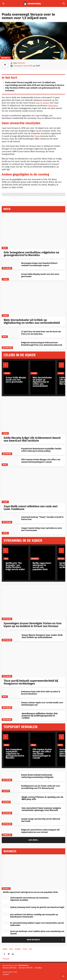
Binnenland (7, 835)
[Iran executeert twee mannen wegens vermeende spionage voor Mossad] (11, 809)
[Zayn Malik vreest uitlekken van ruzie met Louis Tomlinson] (33, 485)
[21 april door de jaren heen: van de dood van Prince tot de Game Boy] (11, 333)
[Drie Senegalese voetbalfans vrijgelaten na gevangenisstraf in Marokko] (33, 231)
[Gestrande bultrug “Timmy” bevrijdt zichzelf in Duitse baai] (11, 518)
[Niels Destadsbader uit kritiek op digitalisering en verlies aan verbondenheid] (33, 299)
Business (5, 58)
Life (30, 949)
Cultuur (6, 791)
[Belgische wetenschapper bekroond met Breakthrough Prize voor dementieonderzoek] (11, 344)
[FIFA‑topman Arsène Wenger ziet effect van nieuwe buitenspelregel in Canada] (11, 461)
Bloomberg (53, 106)
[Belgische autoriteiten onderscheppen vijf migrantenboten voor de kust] (11, 831)
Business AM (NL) (10, 968)
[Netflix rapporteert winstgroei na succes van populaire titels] (43, 553)
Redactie (21, 63)
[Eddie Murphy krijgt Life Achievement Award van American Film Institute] (33, 417)
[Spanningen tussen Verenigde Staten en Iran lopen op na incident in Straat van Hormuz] (33, 602)
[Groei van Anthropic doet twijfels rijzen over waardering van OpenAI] (6, 931)
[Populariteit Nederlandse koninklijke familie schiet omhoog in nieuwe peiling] (11, 450)
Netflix (61, 559)
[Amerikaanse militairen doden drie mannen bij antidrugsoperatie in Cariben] (11, 716)
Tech (25, 949)
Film (6, 559)
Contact (6, 974)
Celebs (5, 279)
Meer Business (46, 940)
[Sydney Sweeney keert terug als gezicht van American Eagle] (6, 906)
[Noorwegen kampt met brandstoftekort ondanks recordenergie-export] (11, 264)
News (5, 248)
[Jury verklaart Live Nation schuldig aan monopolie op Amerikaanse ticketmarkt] (6, 914)
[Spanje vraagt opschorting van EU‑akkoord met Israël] (11, 820)
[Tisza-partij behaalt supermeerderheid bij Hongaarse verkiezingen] (33, 660)
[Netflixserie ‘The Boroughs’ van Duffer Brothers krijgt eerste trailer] (16, 553)
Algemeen (6, 802)
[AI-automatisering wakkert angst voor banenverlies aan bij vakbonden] (6, 923)
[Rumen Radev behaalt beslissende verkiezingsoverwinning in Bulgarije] (11, 776)
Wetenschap (7, 348)
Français (6, 959)
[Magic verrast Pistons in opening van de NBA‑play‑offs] (11, 798)
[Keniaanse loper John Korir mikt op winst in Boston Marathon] (11, 693)
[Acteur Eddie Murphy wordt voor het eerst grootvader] (11, 275)
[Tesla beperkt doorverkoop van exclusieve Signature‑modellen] (6, 898)
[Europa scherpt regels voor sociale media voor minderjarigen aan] (11, 704)
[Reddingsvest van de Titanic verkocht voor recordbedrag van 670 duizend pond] (11, 787)
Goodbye (38, 968)
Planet (18, 949)
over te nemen (43, 103)
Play (11, 949)
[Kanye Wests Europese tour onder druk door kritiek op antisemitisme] (11, 636)
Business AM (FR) (26, 968)
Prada (37, 136)
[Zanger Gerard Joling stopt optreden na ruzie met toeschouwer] (11, 529)
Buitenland (7, 268)
